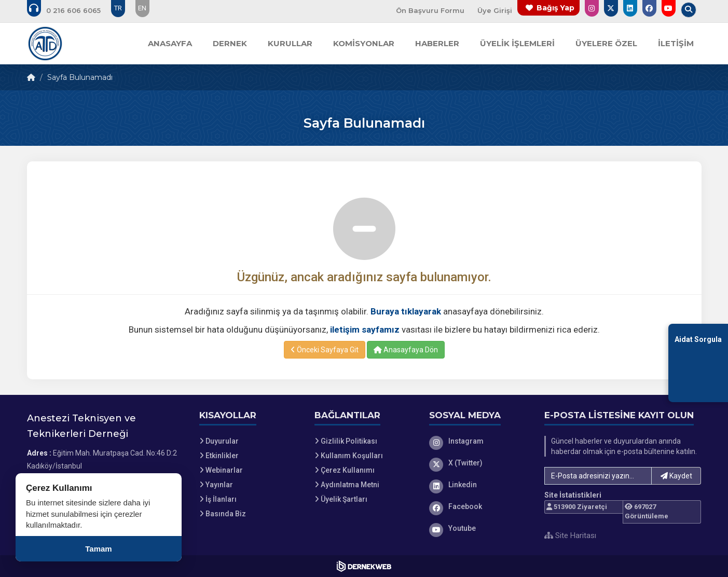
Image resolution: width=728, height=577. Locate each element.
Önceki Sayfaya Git (325, 350)
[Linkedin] (479, 485)
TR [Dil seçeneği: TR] (118, 8)
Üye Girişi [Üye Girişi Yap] (495, 10)
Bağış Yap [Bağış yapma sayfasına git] (555, 8)
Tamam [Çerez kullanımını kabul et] (98, 549)
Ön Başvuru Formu (430, 10)
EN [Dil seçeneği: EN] (142, 8)
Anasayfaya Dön (406, 350)
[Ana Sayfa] (45, 44)
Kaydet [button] (676, 476)
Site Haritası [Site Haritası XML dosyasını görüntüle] (570, 535)
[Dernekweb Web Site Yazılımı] (364, 566)
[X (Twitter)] (479, 463)
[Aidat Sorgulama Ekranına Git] (698, 363)
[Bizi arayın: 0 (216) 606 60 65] (71, 10)
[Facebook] (479, 506)
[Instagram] (479, 441)
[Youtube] (479, 528)
